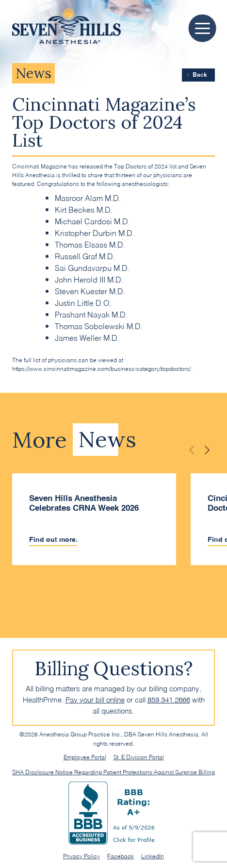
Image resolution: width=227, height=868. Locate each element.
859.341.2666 (169, 699)
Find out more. (53, 540)
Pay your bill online (95, 699)
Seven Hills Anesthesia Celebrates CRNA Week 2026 (84, 503)
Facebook (121, 856)
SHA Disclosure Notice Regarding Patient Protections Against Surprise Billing (113, 772)
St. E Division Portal (139, 757)
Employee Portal (85, 757)
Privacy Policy (81, 856)
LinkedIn (153, 856)
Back (196, 75)
